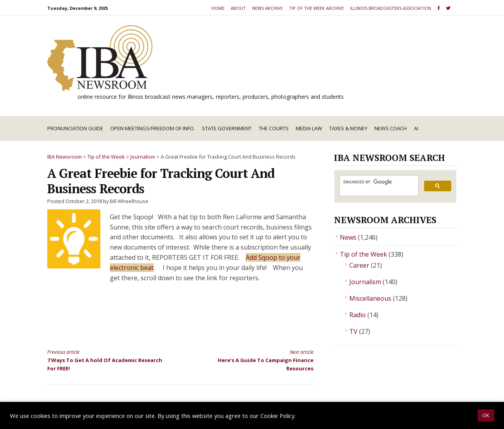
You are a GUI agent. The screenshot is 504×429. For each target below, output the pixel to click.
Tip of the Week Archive (316, 8)
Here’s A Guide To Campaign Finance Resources (254, 360)
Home (218, 8)
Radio (358, 315)
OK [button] (486, 415)
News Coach (391, 128)
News (348, 237)
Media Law (309, 128)
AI (416, 128)
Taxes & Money (348, 128)
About (238, 8)
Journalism (365, 282)
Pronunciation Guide (75, 128)
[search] (378, 182)
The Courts (274, 128)
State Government (227, 128)
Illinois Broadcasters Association (391, 8)
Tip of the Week (363, 254)
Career (359, 265)
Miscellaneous (370, 298)
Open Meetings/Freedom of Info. (153, 128)
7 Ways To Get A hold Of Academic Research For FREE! (107, 360)
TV (353, 331)
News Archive (267, 8)
